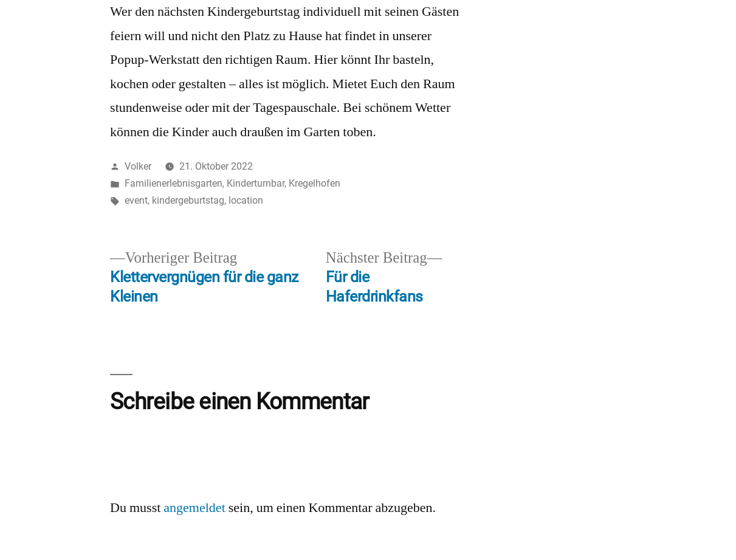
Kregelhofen (315, 183)
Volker (138, 166)
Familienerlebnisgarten (174, 183)
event (136, 200)
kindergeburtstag (188, 200)
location (246, 200)
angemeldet (194, 508)
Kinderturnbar (256, 183)
